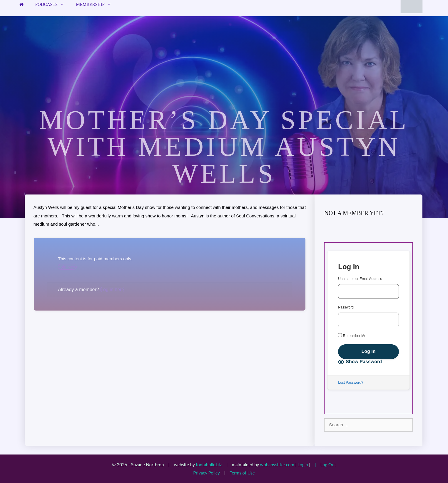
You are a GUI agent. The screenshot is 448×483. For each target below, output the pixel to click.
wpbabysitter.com (277, 464)
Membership (96, 4)
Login (303, 464)
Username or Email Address (360, 279)
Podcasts (53, 4)
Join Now (67, 267)
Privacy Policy (206, 473)
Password (346, 307)
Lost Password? (351, 383)
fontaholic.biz (209, 464)
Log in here (112, 290)
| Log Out (324, 464)
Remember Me (352, 336)
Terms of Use (242, 473)
